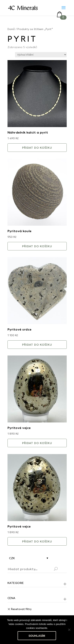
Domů (11, 29)
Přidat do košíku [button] (37, 148)
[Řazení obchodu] (41, 55)
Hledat (61, 569)
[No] (69, 630)
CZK (12, 558)
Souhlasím (37, 636)
